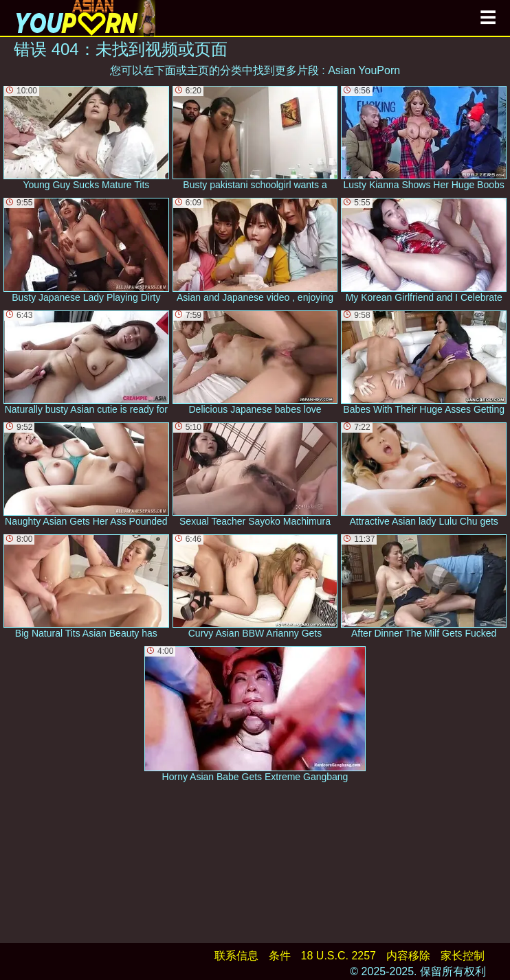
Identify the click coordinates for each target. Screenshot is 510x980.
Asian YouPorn (364, 70)
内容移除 (408, 956)
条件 (280, 956)
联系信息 (236, 956)
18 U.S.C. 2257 (339, 956)
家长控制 (463, 956)
